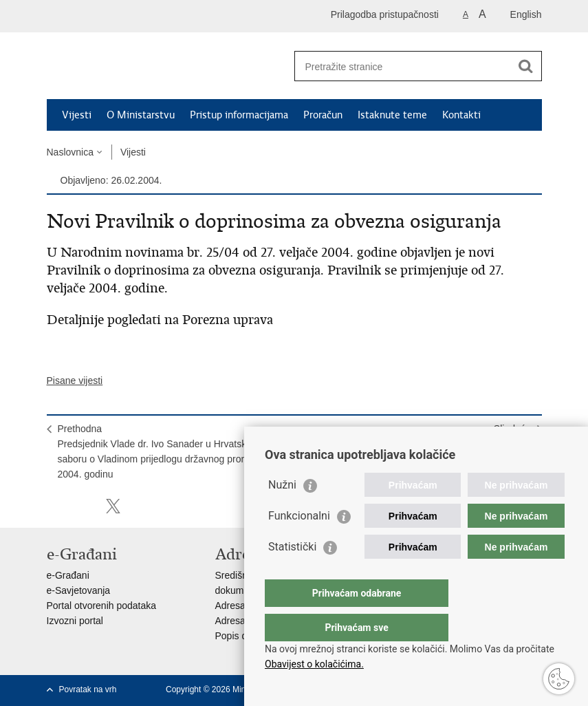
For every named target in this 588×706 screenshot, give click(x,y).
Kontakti (461, 115)
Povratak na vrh (88, 689)
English (526, 14)
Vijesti (77, 115)
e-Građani (68, 575)
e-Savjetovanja (79, 590)
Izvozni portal (75, 621)
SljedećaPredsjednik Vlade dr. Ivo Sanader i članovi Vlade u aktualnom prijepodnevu (422, 444)
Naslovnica (70, 152)
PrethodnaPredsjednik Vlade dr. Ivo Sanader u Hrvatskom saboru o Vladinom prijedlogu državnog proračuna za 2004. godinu (171, 451)
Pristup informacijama (239, 115)
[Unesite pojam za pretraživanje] (403, 66)
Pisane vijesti (75, 381)
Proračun (323, 115)
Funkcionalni (299, 543)
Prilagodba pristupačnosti (385, 14)
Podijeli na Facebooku (84, 506)
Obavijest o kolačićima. (314, 664)
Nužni (282, 512)
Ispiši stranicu (54, 506)
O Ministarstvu (141, 115)
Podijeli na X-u (113, 506)
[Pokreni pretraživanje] (526, 66)
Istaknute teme (392, 115)
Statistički (292, 574)
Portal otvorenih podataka (102, 606)
